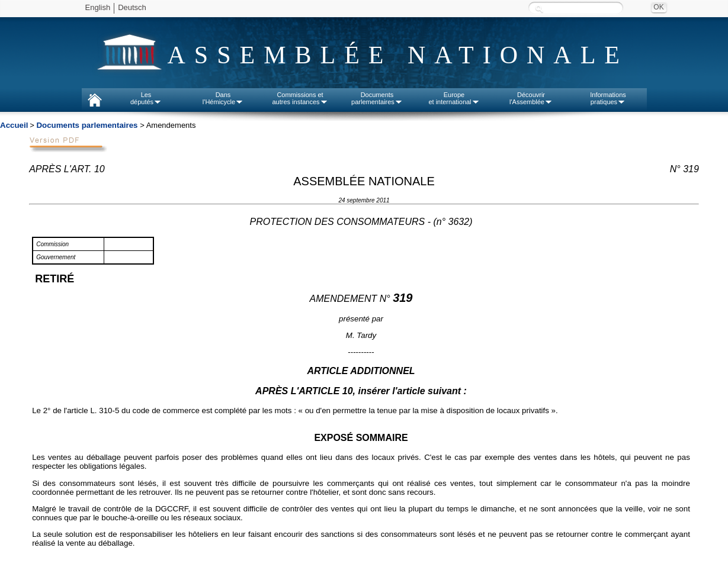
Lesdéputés (146, 98)
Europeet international (454, 98)
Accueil (14, 125)
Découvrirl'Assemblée (531, 98)
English (98, 7)
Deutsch (132, 7)
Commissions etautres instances (300, 98)
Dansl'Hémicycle (223, 98)
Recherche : (539, 9)
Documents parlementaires (87, 125)
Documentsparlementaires (377, 98)
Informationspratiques (608, 98)
